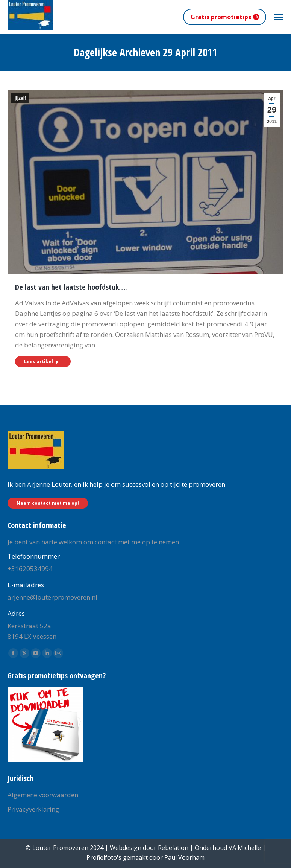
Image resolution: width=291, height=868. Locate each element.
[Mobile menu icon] (279, 17)
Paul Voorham (184, 857)
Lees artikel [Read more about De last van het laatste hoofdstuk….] (41, 362)
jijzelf (20, 98)
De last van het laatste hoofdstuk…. (71, 287)
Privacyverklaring (33, 809)
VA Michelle (245, 848)
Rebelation (173, 848)
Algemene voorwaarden (43, 795)
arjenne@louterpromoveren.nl (52, 597)
